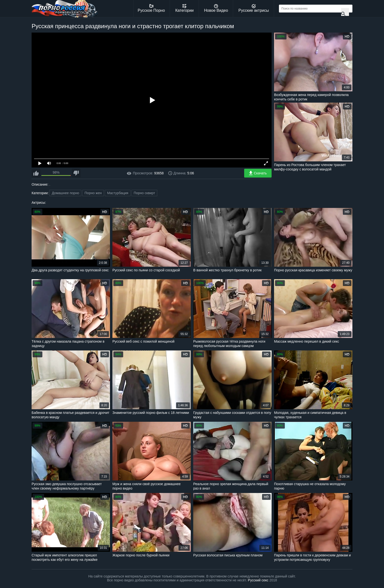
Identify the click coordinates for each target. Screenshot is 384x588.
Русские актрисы (254, 8)
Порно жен (93, 193)
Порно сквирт (144, 193)
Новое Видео (216, 8)
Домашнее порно (65, 193)
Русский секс (258, 580)
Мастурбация (118, 193)
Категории (185, 8)
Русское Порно (151, 8)
